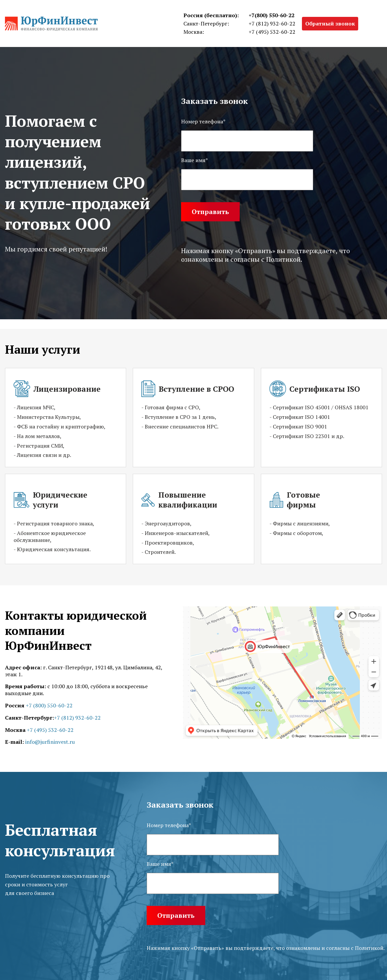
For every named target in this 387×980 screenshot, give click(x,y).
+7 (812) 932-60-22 (272, 23)
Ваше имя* (194, 160)
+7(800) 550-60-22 (271, 15)
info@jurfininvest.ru (50, 742)
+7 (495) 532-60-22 (272, 32)
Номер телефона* (203, 122)
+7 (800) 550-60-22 (49, 705)
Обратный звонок (330, 23)
